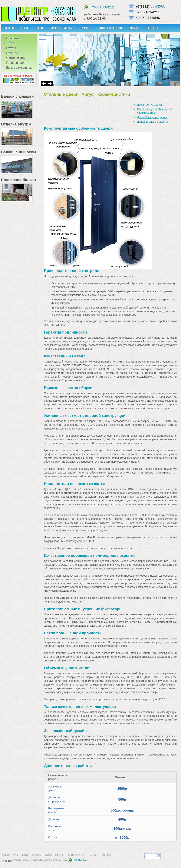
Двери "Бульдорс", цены (152, 117)
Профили (13, 38)
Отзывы (134, 28)
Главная (9, 28)
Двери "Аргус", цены (149, 105)
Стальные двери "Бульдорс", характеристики (155, 111)
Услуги (11, 43)
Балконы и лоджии (62, 28)
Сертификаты (16, 58)
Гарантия (13, 53)
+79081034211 (102, 7)
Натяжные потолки (110, 28)
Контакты (152, 28)
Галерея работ (16, 63)
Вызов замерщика (19, 68)
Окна (25, 28)
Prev (44, 84)
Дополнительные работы (152, 122)
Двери (39, 28)
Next (50, 84)
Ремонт (86, 28)
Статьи (11, 48)
